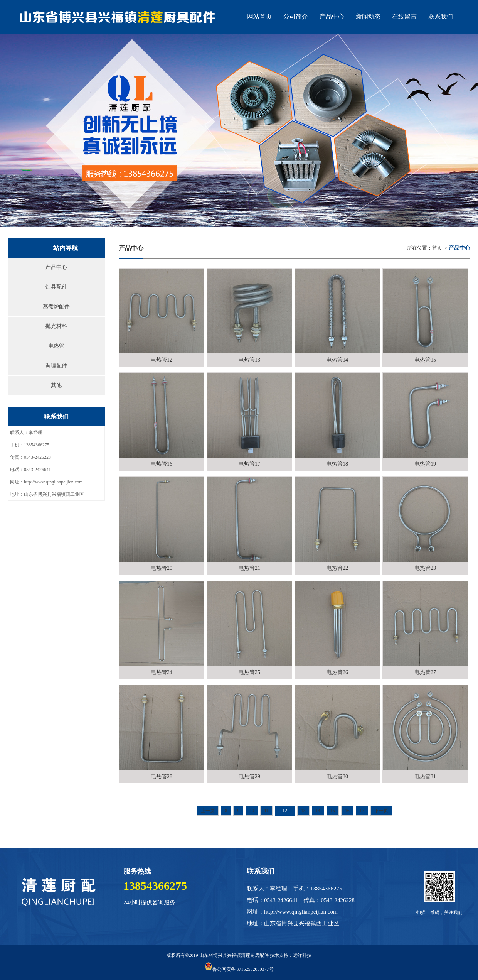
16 (347, 811)
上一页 (208, 811)
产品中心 (56, 267)
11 (266, 811)
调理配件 (56, 366)
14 (318, 811)
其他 (56, 385)
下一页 (381, 811)
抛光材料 (56, 326)
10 (252, 811)
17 (362, 811)
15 (333, 811)
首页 (437, 248)
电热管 (56, 346)
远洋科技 (302, 955)
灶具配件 (56, 287)
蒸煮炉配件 (56, 307)
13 (303, 811)
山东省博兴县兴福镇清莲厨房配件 (234, 955)
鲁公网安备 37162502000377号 (239, 969)
